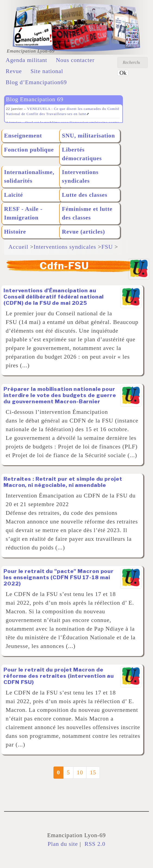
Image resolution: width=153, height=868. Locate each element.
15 (93, 772)
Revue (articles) (83, 232)
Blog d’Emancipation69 (36, 82)
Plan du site (63, 844)
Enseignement (23, 136)
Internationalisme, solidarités (29, 176)
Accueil (18, 247)
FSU (107, 247)
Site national (47, 71)
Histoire (15, 232)
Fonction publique (29, 150)
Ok (123, 73)
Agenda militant (26, 60)
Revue (14, 71)
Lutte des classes (85, 195)
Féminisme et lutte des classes (87, 213)
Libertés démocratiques (82, 154)
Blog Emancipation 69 (35, 99)
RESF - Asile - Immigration (23, 213)
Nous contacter (75, 60)
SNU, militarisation (88, 136)
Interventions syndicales (80, 176)
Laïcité (14, 195)
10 (80, 772)
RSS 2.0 (94, 844)
